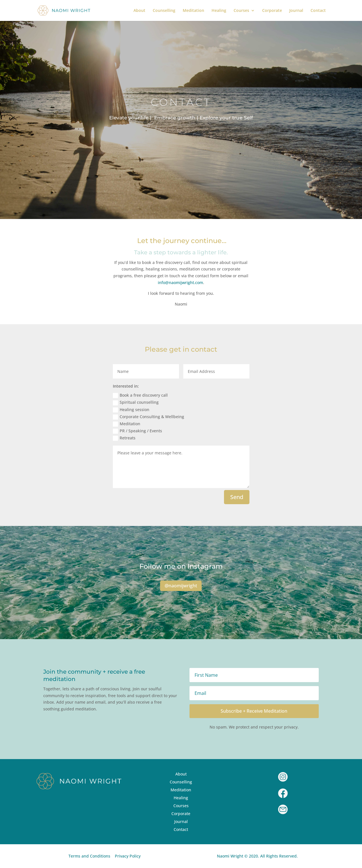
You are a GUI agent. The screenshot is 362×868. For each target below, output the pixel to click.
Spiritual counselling (136, 402)
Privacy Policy (128, 856)
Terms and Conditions (89, 856)
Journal (296, 11)
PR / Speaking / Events (137, 431)
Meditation (193, 11)
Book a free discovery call (140, 395)
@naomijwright (181, 586)
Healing (219, 11)
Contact (318, 11)
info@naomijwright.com (180, 282)
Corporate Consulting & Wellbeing (148, 417)
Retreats (124, 438)
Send (237, 497)
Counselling (164, 11)
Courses (241, 11)
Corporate (272, 11)
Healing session (131, 410)
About (139, 11)
